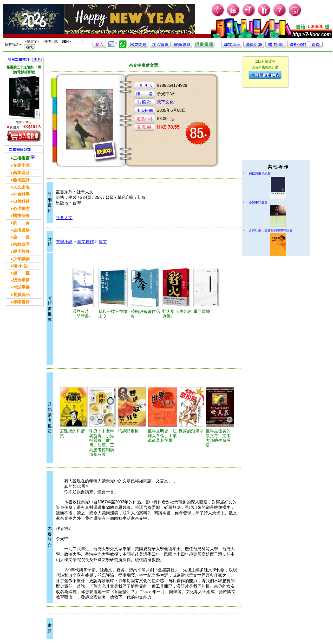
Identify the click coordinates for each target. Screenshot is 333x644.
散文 (103, 242)
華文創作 (86, 242)
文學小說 (64, 242)
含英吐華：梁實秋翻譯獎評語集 (271, 231)
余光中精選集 (258, 202)
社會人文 (64, 218)
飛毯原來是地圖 (260, 174)
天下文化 (165, 102)
